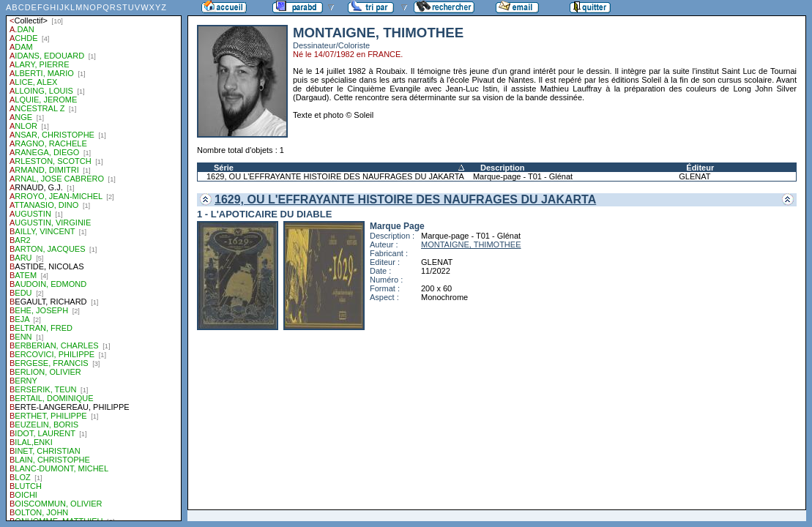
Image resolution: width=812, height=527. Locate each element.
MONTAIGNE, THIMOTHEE (471, 244)
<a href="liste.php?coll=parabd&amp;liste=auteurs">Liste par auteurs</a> (94, 261)
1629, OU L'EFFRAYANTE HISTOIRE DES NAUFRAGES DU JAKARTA (335, 176)
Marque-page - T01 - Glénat (523, 176)
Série (224, 168)
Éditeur (700, 168)
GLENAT (694, 176)
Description (503, 168)
